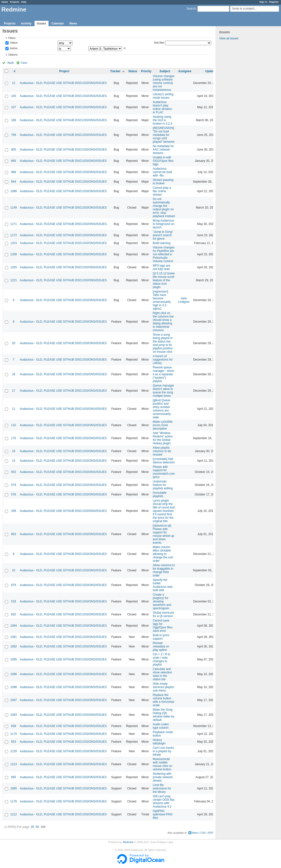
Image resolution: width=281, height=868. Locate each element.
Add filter (159, 43)
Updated (211, 71)
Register (274, 2)
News (73, 23)
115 (13, 425)
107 (13, 107)
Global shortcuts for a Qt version (164, 614)
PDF (211, 833)
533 (13, 601)
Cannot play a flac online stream (162, 191)
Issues (42, 23)
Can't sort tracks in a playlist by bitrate (163, 751)
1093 (14, 715)
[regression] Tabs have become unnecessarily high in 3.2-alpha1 (162, 300)
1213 (14, 764)
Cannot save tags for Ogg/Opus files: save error (163, 626)
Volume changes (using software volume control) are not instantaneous (164, 83)
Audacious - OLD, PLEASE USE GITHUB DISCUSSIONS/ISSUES (63, 83)
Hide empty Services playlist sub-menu (163, 687)
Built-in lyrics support (161, 637)
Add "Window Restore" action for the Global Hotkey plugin (163, 438)
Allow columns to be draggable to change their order (164, 570)
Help (24, 2)
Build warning (162, 243)
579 (13, 485)
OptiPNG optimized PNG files (163, 814)
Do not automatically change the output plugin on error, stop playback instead (164, 208)
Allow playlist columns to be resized (162, 451)
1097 (14, 700)
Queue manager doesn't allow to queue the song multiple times (164, 391)
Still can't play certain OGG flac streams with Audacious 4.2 (164, 801)
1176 (14, 801)
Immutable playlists (160, 494)
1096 (14, 674)
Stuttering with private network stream (163, 777)
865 (13, 161)
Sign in (263, 2)
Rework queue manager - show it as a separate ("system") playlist (163, 374)
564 (13, 182)
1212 (14, 814)
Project (64, 71)
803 (13, 534)
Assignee (185, 71)
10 (14, 570)
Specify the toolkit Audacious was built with (163, 585)
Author (13, 48)
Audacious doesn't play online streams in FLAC (162, 107)
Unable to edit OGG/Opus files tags (163, 161)
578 (13, 494)
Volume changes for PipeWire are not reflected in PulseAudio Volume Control (164, 254)
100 (13, 96)
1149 (14, 208)
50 (37, 827)
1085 (14, 788)
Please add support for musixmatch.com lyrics (164, 472)
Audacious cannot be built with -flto (162, 172)
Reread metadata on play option (161, 646)
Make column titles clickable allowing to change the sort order (163, 554)
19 (14, 451)
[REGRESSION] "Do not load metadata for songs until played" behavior (164, 135)
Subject (165, 71)
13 (14, 461)
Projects (15, 2)
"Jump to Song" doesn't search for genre (163, 235)
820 (13, 614)
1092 (14, 646)
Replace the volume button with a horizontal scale (164, 700)
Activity (26, 23)
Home (5, 2)
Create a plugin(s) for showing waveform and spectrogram (162, 601)
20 (14, 343)
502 (13, 472)
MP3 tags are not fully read (162, 267)
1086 (14, 191)
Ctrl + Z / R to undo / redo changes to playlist (162, 659)
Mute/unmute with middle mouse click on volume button (163, 764)
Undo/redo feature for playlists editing (163, 485)
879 (13, 585)
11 (14, 409)
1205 (14, 267)
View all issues (229, 38)
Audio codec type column (161, 726)
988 (13, 172)
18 (14, 374)
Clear (24, 63)
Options (13, 55)
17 (14, 391)
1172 (14, 235)
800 (13, 150)
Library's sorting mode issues (163, 96)
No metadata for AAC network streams (163, 150)
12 (14, 83)
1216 (14, 751)
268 (13, 511)
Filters (12, 38)
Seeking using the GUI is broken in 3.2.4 (163, 120)
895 (13, 777)
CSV (203, 833)
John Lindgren (184, 300)
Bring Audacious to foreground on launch (164, 224)
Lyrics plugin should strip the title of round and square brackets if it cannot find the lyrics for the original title (164, 511)
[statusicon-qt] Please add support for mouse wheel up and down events (164, 534)
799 (13, 135)
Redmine (128, 842)
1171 (14, 224)
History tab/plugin (159, 742)
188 (13, 120)
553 (13, 742)
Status (13, 43)
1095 (14, 659)
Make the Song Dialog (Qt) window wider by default (164, 715)
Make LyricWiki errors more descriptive (163, 425)
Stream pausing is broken (163, 182)
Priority (146, 71)
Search (191, 9)
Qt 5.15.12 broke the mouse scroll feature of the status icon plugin (164, 280)
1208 (14, 254)
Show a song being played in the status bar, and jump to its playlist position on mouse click (163, 343)
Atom (195, 833)
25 (32, 827)
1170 (14, 734)
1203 (14, 243)
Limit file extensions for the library (162, 788)
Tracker (115, 71)
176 (13, 438)
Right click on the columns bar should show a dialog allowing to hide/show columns (163, 322)
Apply (11, 63)
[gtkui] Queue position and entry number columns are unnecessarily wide (162, 409)
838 (13, 726)
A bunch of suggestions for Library (163, 360)
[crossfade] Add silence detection (164, 461)
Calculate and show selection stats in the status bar (163, 674)
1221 (14, 280)
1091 (14, 637)
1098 (14, 687)
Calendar (58, 23)
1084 (14, 626)
